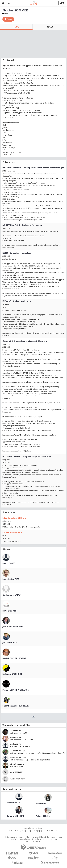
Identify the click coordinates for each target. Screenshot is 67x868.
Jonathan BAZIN (10, 642)
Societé (43, 837)
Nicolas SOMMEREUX (18, 757)
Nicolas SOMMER (17, 731)
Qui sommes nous (11, 837)
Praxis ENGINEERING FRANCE (15, 690)
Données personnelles (54, 837)
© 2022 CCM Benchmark (34, 841)
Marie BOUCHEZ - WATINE (14, 658)
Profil (16, 27)
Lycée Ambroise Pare (12, 532)
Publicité (27, 837)
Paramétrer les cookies (17, 839)
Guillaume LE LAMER (12, 595)
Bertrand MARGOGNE (15, 816)
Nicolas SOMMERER (18, 751)
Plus (33, 717)
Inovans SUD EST (10, 611)
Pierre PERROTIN (14, 803)
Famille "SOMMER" (17, 779)
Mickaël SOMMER (17, 764)
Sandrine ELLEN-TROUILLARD (16, 706)
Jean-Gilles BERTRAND (13, 627)
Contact (21, 837)
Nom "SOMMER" (16, 772)
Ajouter (10, 19)
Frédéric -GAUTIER (11, 579)
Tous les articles (43, 839)
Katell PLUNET (42, 803)
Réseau (50, 27)
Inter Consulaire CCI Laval (14, 518)
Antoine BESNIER (43, 816)
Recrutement (36, 837)
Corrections (54, 839)
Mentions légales (31, 839)
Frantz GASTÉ (9, 563)
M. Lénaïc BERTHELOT (12, 674)
